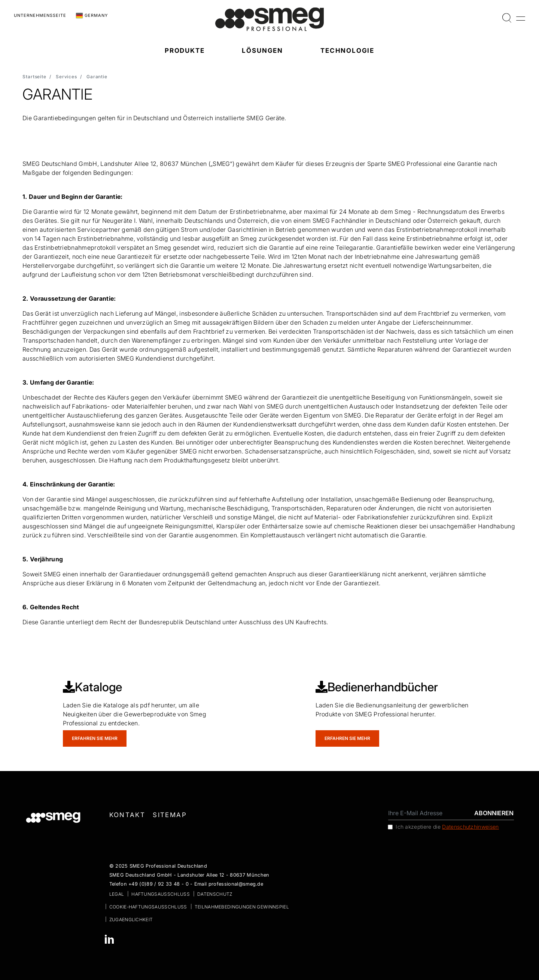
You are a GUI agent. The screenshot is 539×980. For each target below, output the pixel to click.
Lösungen (262, 51)
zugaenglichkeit (131, 920)
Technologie (347, 51)
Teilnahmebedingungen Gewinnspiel (242, 907)
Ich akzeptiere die (447, 827)
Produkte (185, 51)
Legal (117, 894)
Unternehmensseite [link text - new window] (40, 15)
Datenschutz (215, 894)
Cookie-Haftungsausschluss (148, 907)
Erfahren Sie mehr (95, 738)
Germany (92, 16)
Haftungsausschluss (161, 894)
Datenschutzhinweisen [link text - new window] (470, 827)
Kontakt (127, 815)
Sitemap (170, 815)
